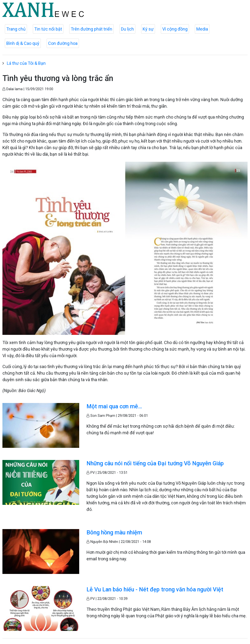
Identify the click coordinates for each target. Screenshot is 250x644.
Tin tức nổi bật (48, 29)
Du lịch (127, 29)
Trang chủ (16, 29)
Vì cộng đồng (175, 29)
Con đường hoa (63, 43)
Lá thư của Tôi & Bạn (26, 63)
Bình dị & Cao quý (23, 43)
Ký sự (148, 29)
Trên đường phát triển (91, 29)
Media (202, 29)
